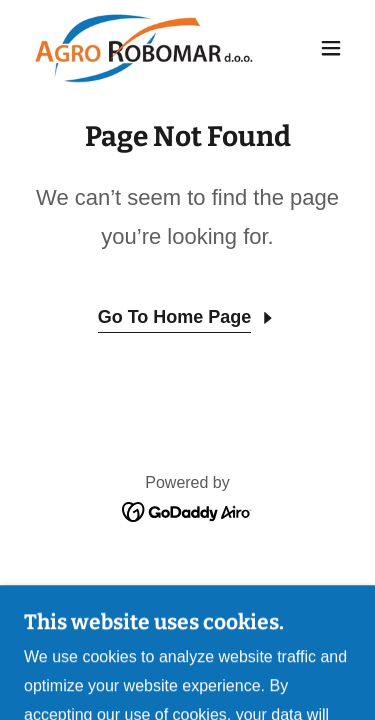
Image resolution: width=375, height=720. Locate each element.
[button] (331, 48)
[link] (138, 48)
